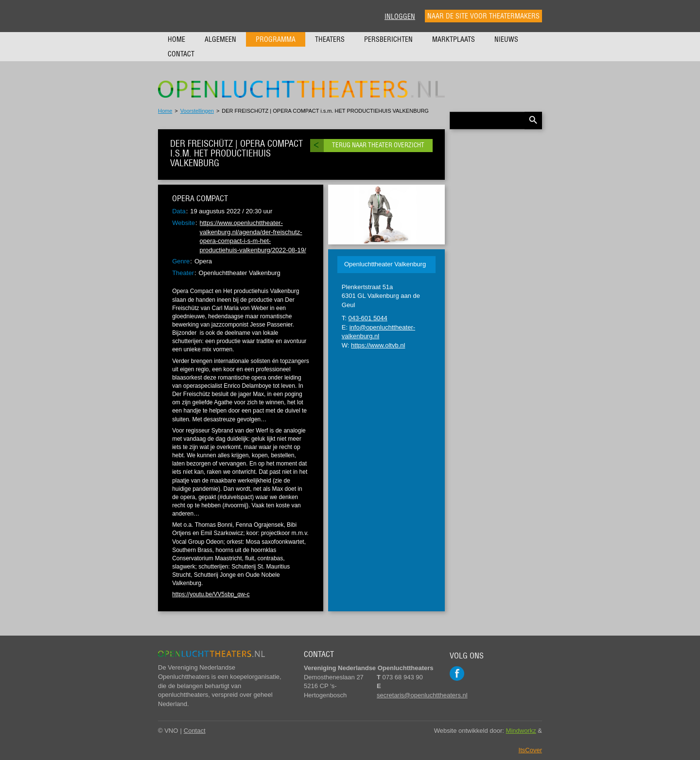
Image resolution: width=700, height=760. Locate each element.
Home (176, 39)
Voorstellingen (197, 111)
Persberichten (388, 39)
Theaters (330, 39)
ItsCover (530, 750)
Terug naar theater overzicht (378, 145)
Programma (276, 39)
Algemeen (220, 39)
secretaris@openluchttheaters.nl (422, 695)
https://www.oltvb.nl (378, 345)
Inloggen (400, 17)
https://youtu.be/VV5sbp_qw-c (211, 594)
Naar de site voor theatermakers (483, 16)
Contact (181, 54)
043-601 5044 (368, 318)
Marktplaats (454, 39)
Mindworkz (521, 731)
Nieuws (506, 39)
